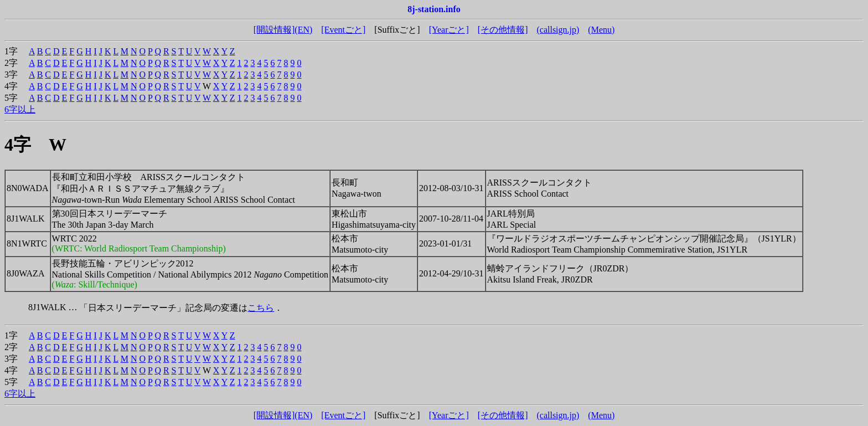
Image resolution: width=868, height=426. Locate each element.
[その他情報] (503, 30)
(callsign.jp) (558, 30)
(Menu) (601, 30)
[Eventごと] (343, 30)
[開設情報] (274, 30)
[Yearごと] (449, 30)
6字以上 (20, 109)
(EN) (303, 30)
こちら (261, 308)
